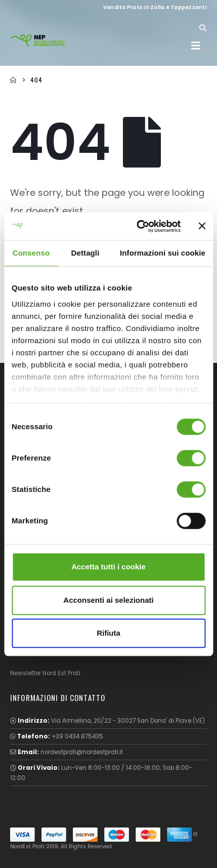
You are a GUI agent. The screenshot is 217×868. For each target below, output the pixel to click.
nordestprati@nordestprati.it (82, 752)
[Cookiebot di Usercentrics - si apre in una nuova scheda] (138, 226)
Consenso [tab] (31, 253)
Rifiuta (108, 633)
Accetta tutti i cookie (108, 567)
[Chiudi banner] (202, 226)
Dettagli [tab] (85, 253)
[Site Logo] (38, 40)
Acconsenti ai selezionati (108, 600)
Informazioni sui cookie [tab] (163, 253)
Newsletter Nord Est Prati (45, 673)
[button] (203, 28)
